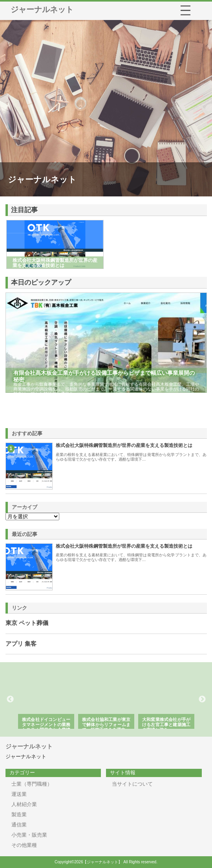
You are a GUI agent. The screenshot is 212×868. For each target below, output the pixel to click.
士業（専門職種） (32, 784)
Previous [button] (10, 699)
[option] (48, 699)
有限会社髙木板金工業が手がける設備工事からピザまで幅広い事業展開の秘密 (104, 376)
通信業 (19, 825)
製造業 (19, 814)
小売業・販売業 (29, 835)
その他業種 (24, 845)
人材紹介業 (24, 804)
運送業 (19, 794)
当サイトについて (132, 784)
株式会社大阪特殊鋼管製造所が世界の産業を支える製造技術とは (124, 445)
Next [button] (202, 699)
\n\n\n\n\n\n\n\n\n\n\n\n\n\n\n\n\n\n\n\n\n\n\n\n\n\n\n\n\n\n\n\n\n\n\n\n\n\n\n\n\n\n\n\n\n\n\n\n (32, 517)
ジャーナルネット (42, 9)
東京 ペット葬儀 (27, 623)
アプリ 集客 (21, 644)
